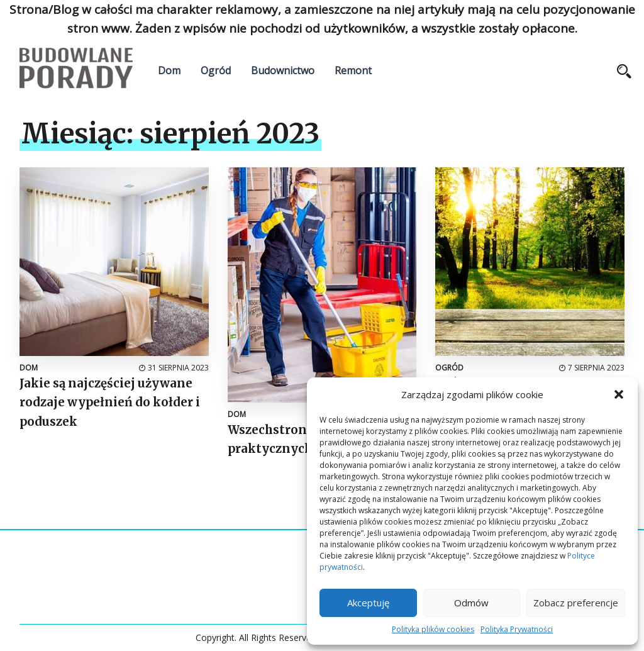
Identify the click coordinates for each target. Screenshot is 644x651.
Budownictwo (283, 70)
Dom (169, 70)
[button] (619, 394)
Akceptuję (368, 603)
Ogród (216, 70)
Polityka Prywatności (517, 629)
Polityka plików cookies (433, 629)
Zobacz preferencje (576, 603)
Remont (353, 70)
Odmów (471, 603)
